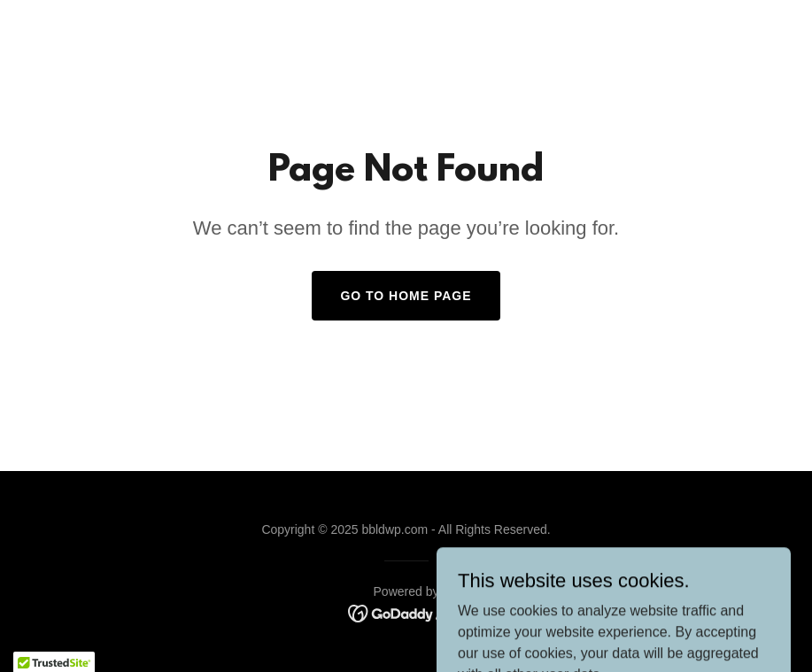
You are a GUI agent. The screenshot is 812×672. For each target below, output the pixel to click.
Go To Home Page (406, 296)
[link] (406, 612)
